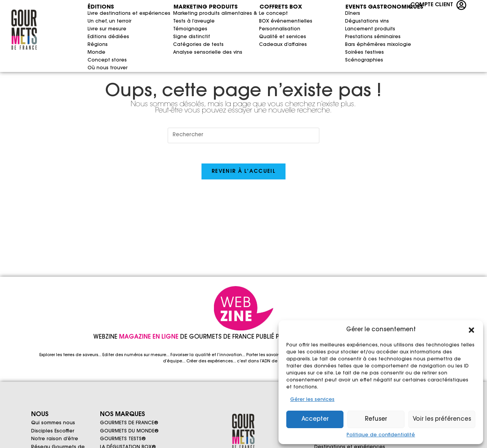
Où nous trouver (95, 68)
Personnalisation (267, 29)
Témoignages (190, 29)
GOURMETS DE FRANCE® (129, 424)
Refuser (376, 419)
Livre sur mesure (95, 29)
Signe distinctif (192, 37)
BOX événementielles (267, 21)
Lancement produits (370, 29)
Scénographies (364, 60)
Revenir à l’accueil (243, 175)
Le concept (267, 14)
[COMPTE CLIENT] (461, 5)
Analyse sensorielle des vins (203, 53)
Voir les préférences (442, 419)
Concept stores (107, 60)
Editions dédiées (108, 37)
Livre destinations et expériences (95, 14)
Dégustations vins (367, 21)
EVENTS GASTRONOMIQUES (361, 7)
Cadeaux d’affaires (283, 45)
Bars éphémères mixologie (375, 45)
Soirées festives (364, 53)
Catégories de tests (198, 45)
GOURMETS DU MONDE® (129, 433)
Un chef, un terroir (95, 21)
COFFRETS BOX (281, 7)
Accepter (315, 419)
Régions (95, 45)
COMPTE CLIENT (432, 5)
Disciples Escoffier (53, 433)
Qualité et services (267, 37)
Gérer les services (312, 400)
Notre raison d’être (55, 443)
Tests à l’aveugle (194, 21)
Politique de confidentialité (381, 435)
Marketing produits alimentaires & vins (203, 14)
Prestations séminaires (373, 37)
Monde (95, 53)
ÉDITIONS (101, 7)
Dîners (353, 14)
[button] (471, 330)
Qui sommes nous (53, 424)
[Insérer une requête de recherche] (243, 135)
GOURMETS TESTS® (123, 443)
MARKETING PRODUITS (206, 7)
